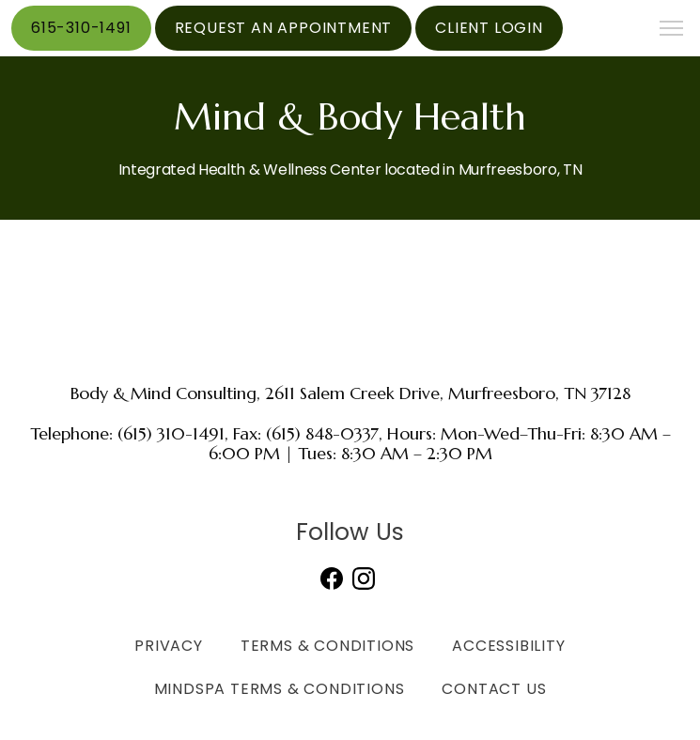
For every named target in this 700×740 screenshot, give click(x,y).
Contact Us (494, 689)
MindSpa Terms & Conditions (280, 689)
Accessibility (508, 646)
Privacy (169, 646)
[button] (672, 30)
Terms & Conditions (327, 646)
